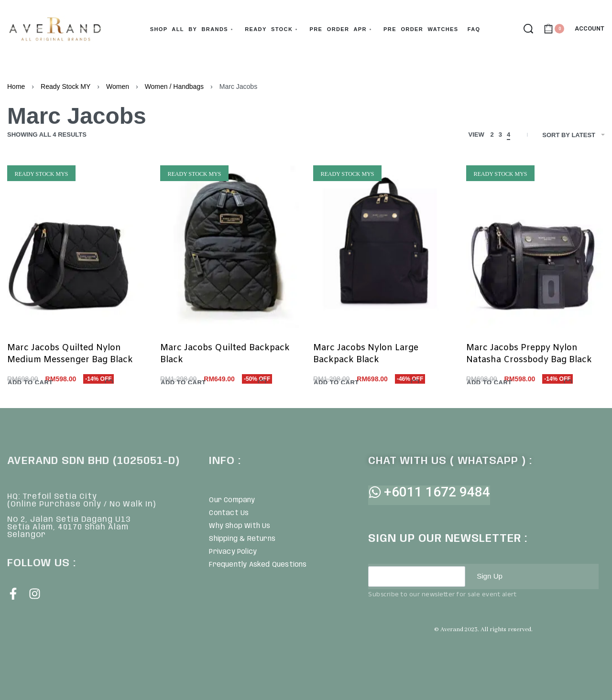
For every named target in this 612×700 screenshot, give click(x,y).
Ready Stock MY (66, 86)
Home (16, 86)
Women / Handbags (174, 86)
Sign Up (490, 576)
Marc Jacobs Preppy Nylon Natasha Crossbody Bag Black (529, 354)
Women (118, 86)
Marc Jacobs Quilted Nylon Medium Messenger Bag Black (70, 354)
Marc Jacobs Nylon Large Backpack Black (366, 354)
